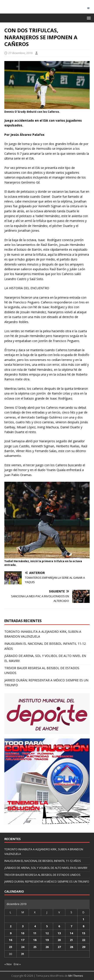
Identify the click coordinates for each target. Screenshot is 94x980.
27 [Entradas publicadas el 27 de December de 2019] (59, 947)
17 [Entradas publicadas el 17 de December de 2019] (23, 940)
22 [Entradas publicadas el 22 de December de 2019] (84, 940)
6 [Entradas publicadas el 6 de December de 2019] (59, 926)
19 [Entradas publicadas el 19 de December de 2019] (47, 940)
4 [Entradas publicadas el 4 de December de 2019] (35, 926)
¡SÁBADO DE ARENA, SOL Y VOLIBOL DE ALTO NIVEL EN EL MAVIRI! (46, 868)
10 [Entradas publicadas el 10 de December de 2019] (23, 933)
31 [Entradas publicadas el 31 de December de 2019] (23, 954)
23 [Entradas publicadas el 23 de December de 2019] (10, 947)
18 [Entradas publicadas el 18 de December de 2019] (35, 940)
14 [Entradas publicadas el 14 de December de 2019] (71, 933)
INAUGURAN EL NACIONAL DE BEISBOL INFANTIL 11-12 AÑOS (43, 861)
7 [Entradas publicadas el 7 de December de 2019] (71, 926)
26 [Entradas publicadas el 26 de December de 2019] (47, 947)
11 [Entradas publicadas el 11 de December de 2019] (35, 933)
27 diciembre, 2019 (20, 53)
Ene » (17, 964)
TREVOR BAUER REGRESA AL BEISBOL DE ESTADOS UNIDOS (42, 875)
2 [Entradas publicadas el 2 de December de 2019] (11, 926)
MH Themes (76, 976)
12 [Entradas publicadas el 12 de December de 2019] (47, 933)
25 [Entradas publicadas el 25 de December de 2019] (35, 947)
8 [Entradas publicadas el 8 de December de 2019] (83, 926)
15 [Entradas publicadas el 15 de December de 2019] (84, 933)
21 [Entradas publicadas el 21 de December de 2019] (71, 940)
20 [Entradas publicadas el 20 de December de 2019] (59, 940)
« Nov (8, 964)
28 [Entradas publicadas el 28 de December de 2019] (71, 947)
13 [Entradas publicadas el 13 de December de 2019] (59, 933)
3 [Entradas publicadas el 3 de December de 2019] (23, 926)
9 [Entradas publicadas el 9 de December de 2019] (11, 933)
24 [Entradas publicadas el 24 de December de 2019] (23, 947)
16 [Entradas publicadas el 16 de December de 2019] (10, 940)
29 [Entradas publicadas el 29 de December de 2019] (84, 947)
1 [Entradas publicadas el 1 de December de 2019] (83, 919)
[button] (88, 18)
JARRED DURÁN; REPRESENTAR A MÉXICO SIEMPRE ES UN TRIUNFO (47, 881)
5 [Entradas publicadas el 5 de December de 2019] (47, 926)
